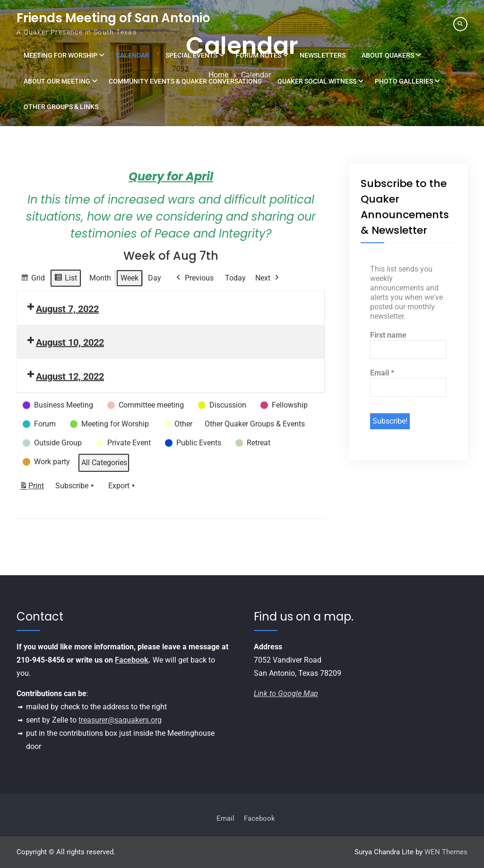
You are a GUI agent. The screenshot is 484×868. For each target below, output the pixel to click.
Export (123, 485)
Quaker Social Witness (317, 81)
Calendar (133, 55)
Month (100, 278)
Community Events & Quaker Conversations (185, 81)
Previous (194, 278)
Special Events (191, 55)
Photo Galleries (404, 81)
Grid (33, 279)
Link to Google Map (286, 694)
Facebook (132, 660)
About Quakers (388, 55)
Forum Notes (259, 55)
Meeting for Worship (60, 55)
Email (382, 373)
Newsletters (323, 55)
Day (155, 278)
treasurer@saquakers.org (120, 720)
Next (268, 278)
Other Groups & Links (61, 107)
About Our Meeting (57, 81)
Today (235, 278)
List (65, 279)
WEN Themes (446, 852)
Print (32, 487)
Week (130, 278)
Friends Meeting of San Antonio (113, 18)
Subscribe (76, 485)
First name (388, 335)
